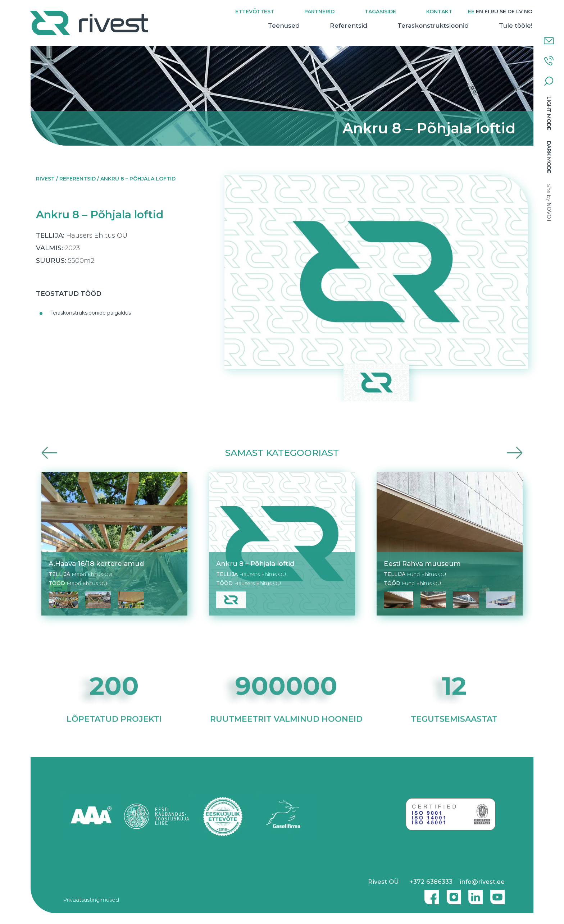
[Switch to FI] (486, 12)
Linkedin (474, 894)
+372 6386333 (431, 882)
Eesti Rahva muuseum (422, 564)
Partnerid (319, 12)
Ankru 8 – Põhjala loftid (255, 564)
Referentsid (348, 26)
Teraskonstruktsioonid (432, 26)
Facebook (430, 894)
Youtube (497, 894)
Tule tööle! (515, 26)
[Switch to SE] (502, 12)
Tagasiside (380, 12)
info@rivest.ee (482, 882)
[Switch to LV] (519, 12)
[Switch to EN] (479, 12)
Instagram (452, 894)
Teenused (283, 26)
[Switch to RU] (494, 12)
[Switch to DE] (510, 12)
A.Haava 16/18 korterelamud (96, 564)
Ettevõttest (254, 12)
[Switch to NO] (527, 12)
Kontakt (438, 12)
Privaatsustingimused (91, 900)
